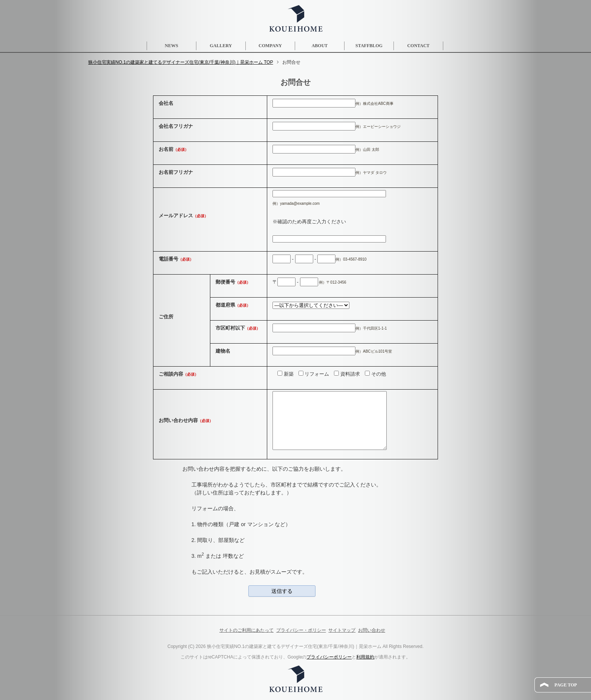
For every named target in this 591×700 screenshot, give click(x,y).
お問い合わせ (372, 630)
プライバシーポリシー (329, 657)
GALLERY (221, 46)
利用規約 (365, 657)
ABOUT (320, 46)
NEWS (171, 46)
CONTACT (418, 46)
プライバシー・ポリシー (301, 630)
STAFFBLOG (369, 46)
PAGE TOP (566, 685)
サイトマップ (342, 630)
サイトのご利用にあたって (247, 630)
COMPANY (270, 46)
